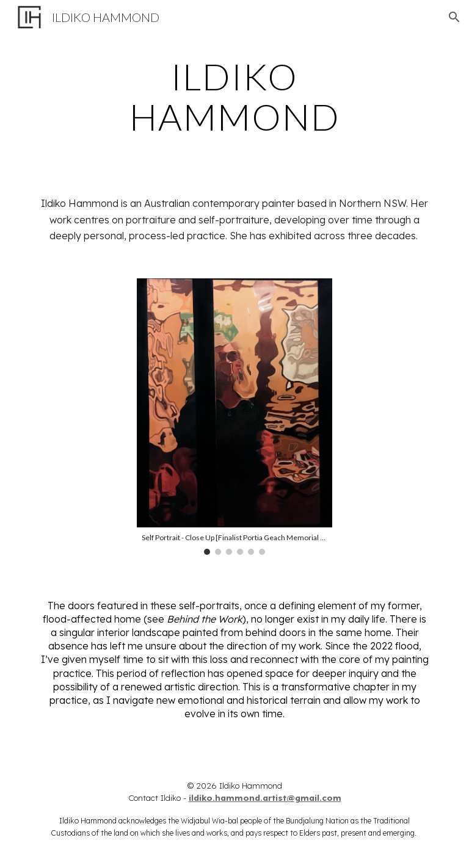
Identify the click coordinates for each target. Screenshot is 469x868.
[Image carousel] (234, 417)
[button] (454, 17)
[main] (234, 96)
